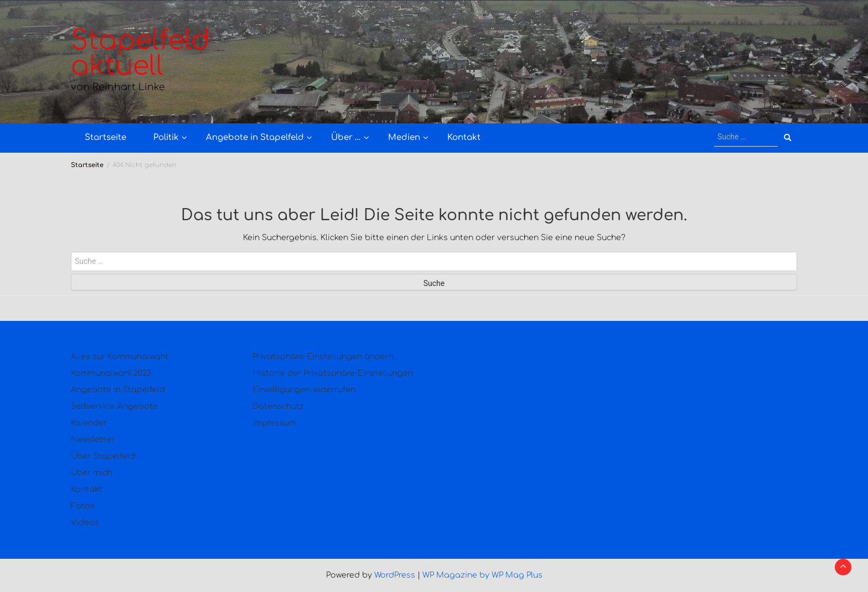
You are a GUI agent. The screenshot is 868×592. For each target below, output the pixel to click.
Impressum (274, 423)
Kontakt (464, 137)
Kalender (89, 423)
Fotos (83, 506)
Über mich (91, 473)
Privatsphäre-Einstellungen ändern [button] (323, 357)
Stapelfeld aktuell (140, 53)
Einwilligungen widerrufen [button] (304, 390)
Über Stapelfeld (103, 456)
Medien (404, 137)
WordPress (395, 575)
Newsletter (93, 440)
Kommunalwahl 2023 (111, 373)
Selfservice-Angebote (114, 406)
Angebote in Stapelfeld (255, 137)
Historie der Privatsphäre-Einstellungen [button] (333, 373)
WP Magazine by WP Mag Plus (482, 575)
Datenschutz (278, 406)
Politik (166, 137)
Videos (85, 523)
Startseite (105, 137)
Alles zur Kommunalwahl (119, 357)
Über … (346, 137)
